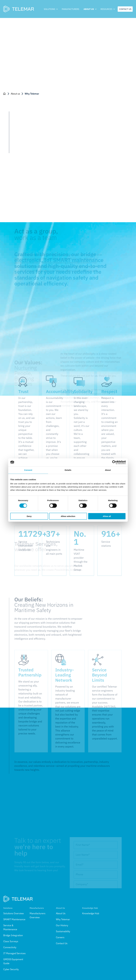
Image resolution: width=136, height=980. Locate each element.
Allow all (107, 516)
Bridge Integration (13, 935)
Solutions (51, 9)
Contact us (125, 9)
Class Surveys (11, 941)
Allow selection (68, 516)
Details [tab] (68, 470)
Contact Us (62, 943)
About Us (61, 913)
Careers (60, 937)
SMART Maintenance (14, 919)
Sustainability (63, 931)
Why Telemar (63, 919)
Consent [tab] (28, 470)
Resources (108, 9)
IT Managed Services (14, 953)
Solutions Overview (14, 913)
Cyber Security (11, 969)
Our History (62, 925)
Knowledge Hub (91, 913)
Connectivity (10, 947)
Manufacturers (70, 9)
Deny (29, 516)
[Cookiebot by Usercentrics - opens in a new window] (114, 462)
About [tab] (108, 470)
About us (90, 9)
